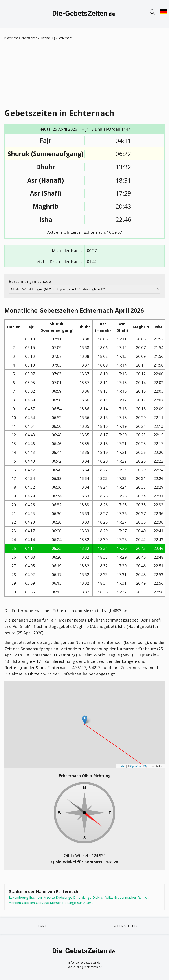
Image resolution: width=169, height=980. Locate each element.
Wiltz (109, 897)
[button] (85, 720)
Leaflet (121, 766)
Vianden (15, 903)
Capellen (28, 903)
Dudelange (64, 897)
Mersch (56, 903)
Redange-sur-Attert (77, 903)
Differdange (82, 897)
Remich (143, 897)
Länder (45, 926)
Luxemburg (48, 38)
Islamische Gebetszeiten (21, 38)
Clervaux (42, 903)
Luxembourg (19, 897)
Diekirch (98, 897)
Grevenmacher (125, 897)
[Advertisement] (84, 73)
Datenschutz (125, 926)
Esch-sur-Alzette (42, 897)
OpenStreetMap (140, 766)
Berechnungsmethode (30, 281)
